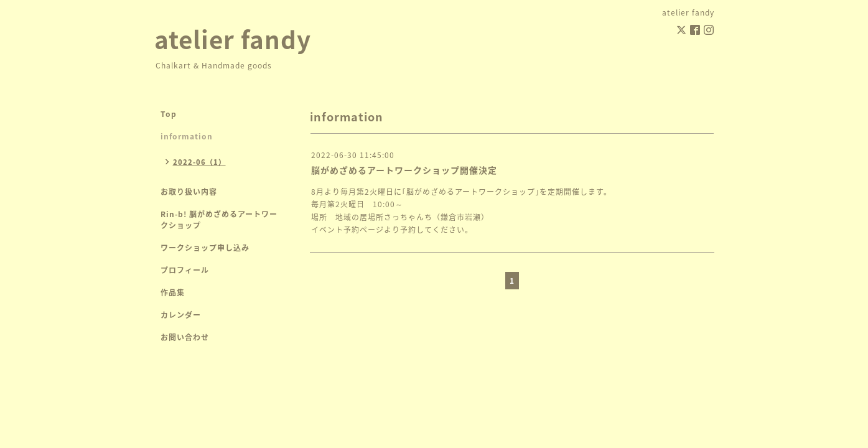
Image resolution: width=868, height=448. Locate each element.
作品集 (173, 292)
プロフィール (185, 270)
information (187, 136)
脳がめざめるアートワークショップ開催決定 (404, 170)
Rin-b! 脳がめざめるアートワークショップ (219, 220)
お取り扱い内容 (189, 192)
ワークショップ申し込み (205, 248)
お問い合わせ (185, 337)
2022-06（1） (199, 162)
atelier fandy (233, 39)
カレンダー (181, 315)
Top (169, 114)
